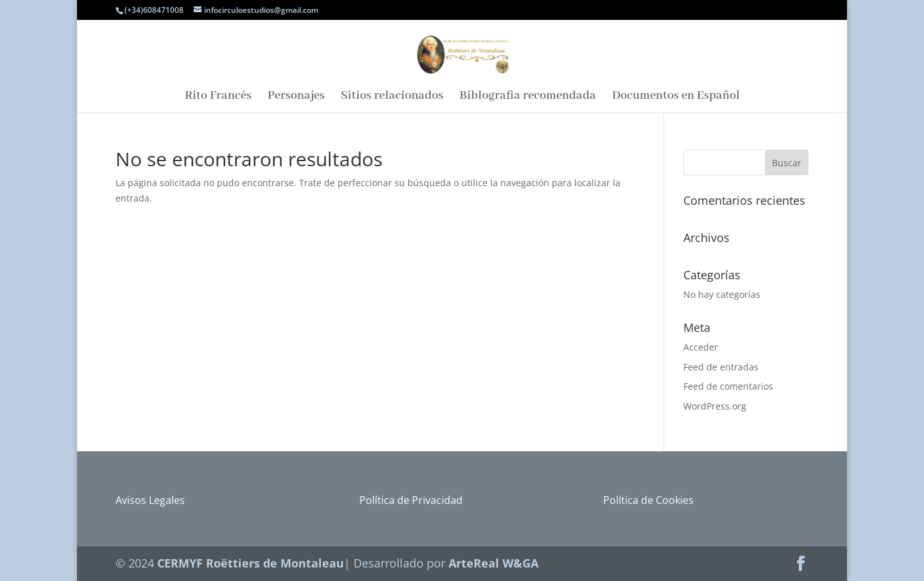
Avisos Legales (150, 500)
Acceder (701, 347)
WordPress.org (715, 406)
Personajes (296, 97)
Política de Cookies (648, 500)
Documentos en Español (676, 97)
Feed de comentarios (728, 386)
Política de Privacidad (411, 500)
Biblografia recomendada (528, 97)
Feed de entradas (721, 367)
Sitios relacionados (392, 97)
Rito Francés (218, 97)
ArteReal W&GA (493, 563)
